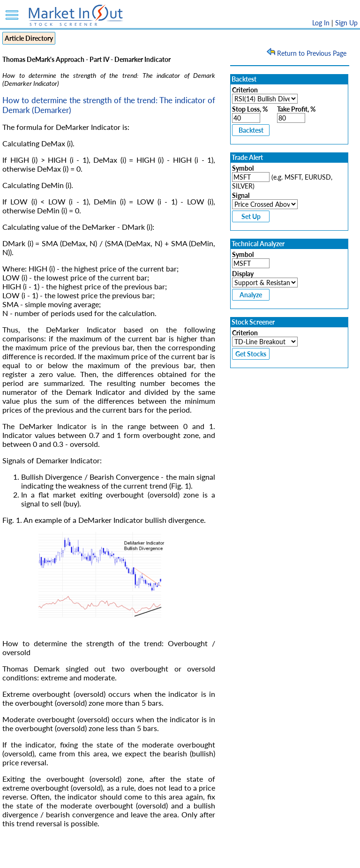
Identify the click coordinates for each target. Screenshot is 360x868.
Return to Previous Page (307, 53)
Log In (321, 23)
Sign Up (346, 23)
